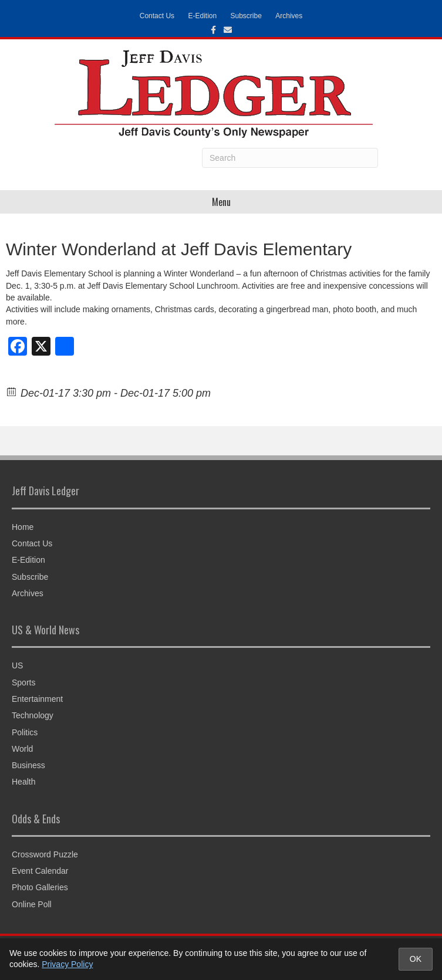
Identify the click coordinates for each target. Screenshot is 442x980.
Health (23, 782)
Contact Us (157, 16)
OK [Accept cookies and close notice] (416, 959)
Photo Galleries (40, 887)
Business (28, 765)
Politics (25, 732)
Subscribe (246, 16)
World (22, 749)
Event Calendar (40, 871)
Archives (289, 16)
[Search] (290, 158)
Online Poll (32, 904)
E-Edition (202, 16)
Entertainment (37, 699)
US (17, 665)
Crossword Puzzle (45, 854)
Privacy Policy (67, 964)
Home (23, 527)
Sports (23, 682)
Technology (33, 715)
